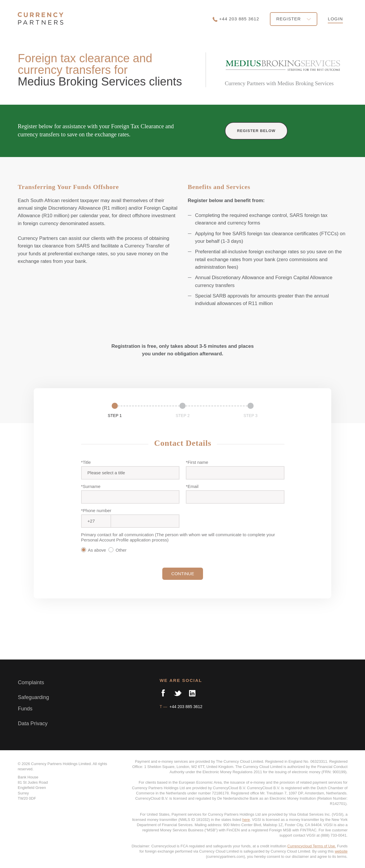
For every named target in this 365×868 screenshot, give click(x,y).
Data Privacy (33, 723)
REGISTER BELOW (256, 131)
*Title (86, 462)
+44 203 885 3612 (236, 19)
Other (119, 550)
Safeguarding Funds (33, 703)
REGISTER (294, 19)
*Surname (91, 486)
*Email (192, 486)
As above (94, 550)
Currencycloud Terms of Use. (312, 846)
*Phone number (96, 510)
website (341, 851)
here (246, 820)
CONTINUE (183, 574)
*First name (197, 462)
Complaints (31, 682)
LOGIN (335, 19)
